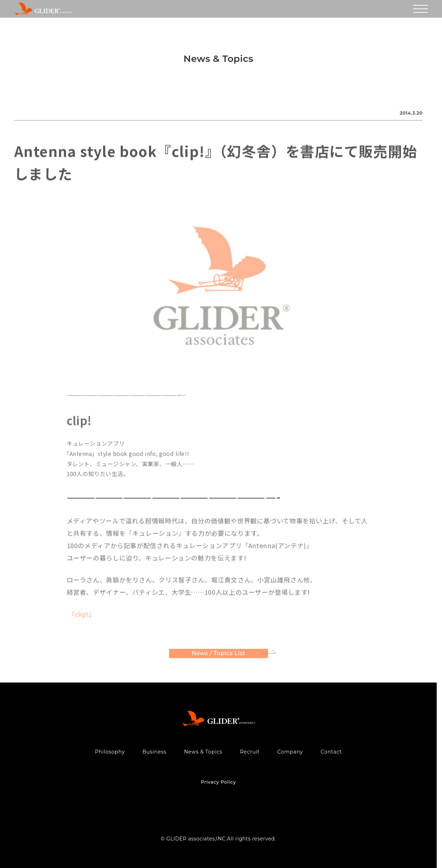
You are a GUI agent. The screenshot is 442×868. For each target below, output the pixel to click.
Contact (331, 752)
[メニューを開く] (420, 9)
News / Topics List (219, 654)
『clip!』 (81, 615)
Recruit (250, 752)
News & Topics (203, 752)
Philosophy (110, 752)
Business (154, 752)
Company (290, 752)
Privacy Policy (218, 782)
